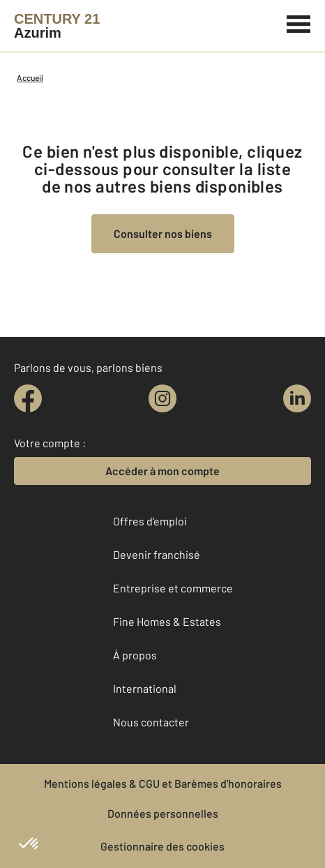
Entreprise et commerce (173, 588)
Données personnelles (163, 813)
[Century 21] (57, 26)
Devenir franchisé (157, 554)
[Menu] (299, 22)
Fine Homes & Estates (167, 621)
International (145, 688)
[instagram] (162, 398)
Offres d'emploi (150, 521)
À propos (135, 655)
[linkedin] (297, 398)
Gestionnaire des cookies (162, 846)
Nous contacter (151, 722)
